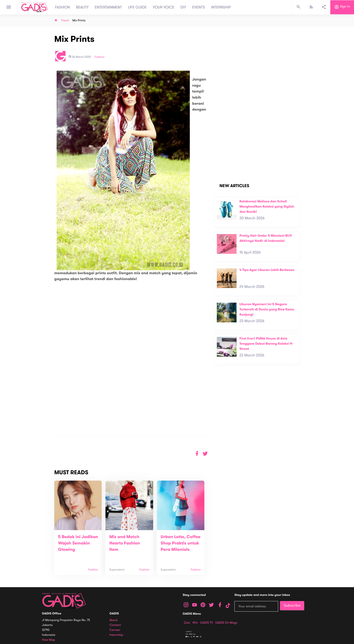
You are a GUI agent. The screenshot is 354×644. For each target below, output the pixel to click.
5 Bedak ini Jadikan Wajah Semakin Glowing (78, 543)
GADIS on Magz (226, 623)
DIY (183, 7)
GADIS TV (206, 623)
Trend (65, 21)
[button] (205, 454)
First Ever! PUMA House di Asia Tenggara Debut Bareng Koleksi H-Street (266, 343)
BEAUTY (82, 7)
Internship (116, 635)
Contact (115, 625)
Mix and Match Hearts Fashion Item (124, 543)
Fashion (100, 57)
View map (49, 640)
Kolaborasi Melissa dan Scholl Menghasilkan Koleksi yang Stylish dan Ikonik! (267, 206)
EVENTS (199, 7)
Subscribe (292, 605)
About (113, 620)
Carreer (115, 630)
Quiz (187, 623)
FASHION (62, 7)
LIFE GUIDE (137, 7)
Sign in (342, 7)
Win (195, 623)
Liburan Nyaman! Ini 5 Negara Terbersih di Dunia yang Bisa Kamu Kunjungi (267, 309)
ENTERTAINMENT (108, 7)
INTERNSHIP (221, 7)
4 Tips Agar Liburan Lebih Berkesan (267, 270)
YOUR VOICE (163, 7)
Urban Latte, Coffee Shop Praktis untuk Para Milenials (181, 543)
